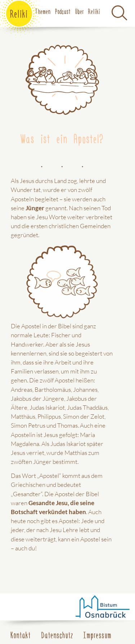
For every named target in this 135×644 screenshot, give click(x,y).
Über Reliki (88, 11)
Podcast (63, 11)
